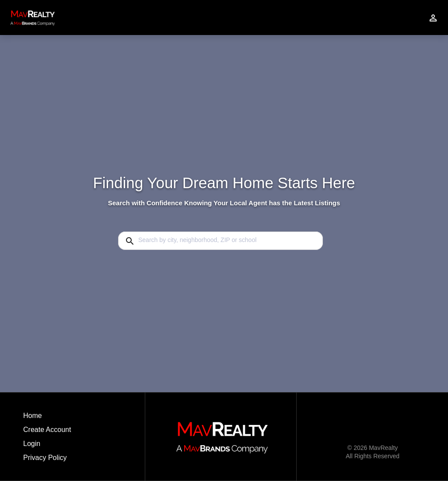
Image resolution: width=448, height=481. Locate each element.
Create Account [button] (47, 430)
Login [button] (32, 444)
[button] (47, 446)
